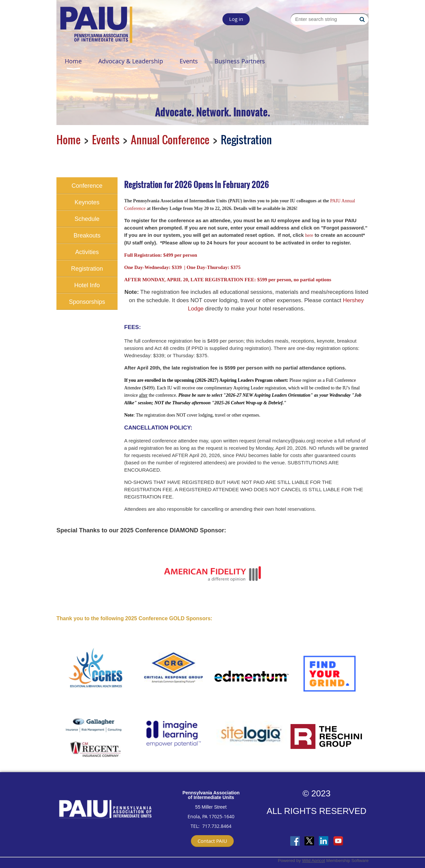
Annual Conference (170, 139)
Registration (87, 269)
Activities (87, 252)
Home (69, 139)
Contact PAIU (212, 841)
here (309, 235)
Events (106, 139)
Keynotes (87, 202)
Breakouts (87, 235)
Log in (236, 19)
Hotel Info (87, 285)
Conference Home (87, 188)
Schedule (87, 219)
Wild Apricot (314, 861)
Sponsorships (87, 302)
